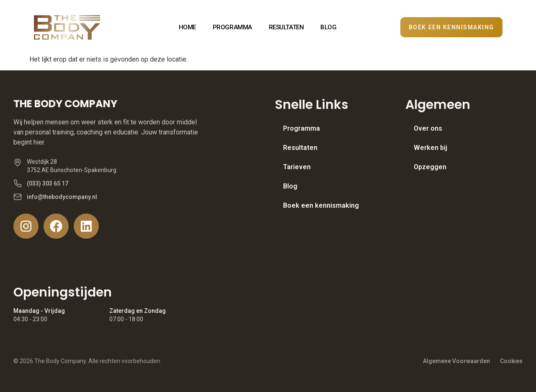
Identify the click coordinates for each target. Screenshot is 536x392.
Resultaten (300, 148)
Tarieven (297, 167)
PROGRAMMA (232, 27)
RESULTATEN (286, 27)
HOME (187, 27)
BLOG (328, 27)
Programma (301, 128)
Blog (290, 186)
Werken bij (430, 148)
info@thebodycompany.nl (62, 197)
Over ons (428, 128)
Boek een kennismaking (321, 205)
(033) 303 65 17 (48, 183)
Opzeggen (430, 167)
